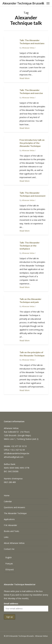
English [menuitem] (9, 558)
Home (7, 495)
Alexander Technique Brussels (23, 3)
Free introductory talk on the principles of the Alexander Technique (32, 143)
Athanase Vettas (28, 48)
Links (6, 537)
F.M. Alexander (10, 525)
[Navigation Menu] (48, 3)
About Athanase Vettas (14, 543)
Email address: (11, 604)
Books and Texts (12, 531)
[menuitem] (9, 558)
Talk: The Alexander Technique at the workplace (30, 246)
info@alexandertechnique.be (17, 453)
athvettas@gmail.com (14, 457)
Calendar (8, 501)
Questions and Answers (14, 507)
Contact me (9, 549)
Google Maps (24, 435)
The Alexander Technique (15, 513)
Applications (9, 519)
